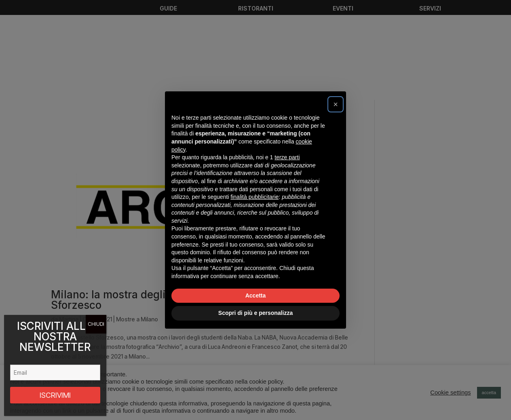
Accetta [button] (256, 295)
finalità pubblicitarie (254, 197)
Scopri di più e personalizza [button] (255, 313)
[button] (336, 104)
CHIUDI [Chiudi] (96, 324)
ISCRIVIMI (55, 395)
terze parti (287, 157)
